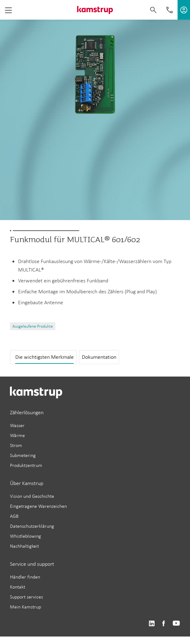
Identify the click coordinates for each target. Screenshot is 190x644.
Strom (16, 445)
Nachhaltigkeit (24, 546)
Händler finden (25, 577)
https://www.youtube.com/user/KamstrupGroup (176, 624)
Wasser (17, 425)
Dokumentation (99, 357)
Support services (26, 597)
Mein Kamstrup (25, 607)
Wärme (17, 435)
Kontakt (18, 587)
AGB (14, 516)
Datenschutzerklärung (32, 526)
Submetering (23, 455)
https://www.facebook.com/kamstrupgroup (164, 624)
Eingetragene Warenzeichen (38, 506)
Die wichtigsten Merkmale (44, 357)
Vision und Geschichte (32, 496)
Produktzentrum (26, 465)
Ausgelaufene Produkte (33, 326)
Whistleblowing (25, 536)
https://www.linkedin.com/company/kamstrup (152, 624)
